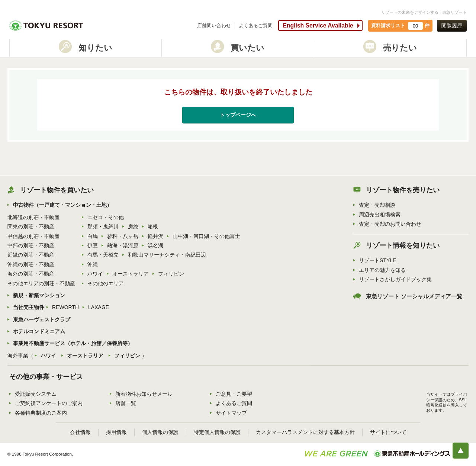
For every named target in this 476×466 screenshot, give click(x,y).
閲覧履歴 (452, 26)
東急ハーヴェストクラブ (42, 319)
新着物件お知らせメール (144, 394)
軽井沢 (155, 236)
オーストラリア (131, 274)
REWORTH (65, 307)
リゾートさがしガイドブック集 (395, 279)
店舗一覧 (126, 403)
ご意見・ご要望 (234, 394)
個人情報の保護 (160, 432)
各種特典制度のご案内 (41, 413)
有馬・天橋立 (103, 255)
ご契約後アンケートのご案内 (49, 403)
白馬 (93, 236)
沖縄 (93, 264)
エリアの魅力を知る (382, 270)
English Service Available (318, 25)
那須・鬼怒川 (103, 226)
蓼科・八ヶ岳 (123, 236)
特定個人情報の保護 (217, 432)
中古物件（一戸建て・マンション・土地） (62, 205)
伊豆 (93, 245)
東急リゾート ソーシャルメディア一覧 (414, 296)
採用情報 (116, 432)
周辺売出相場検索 (380, 215)
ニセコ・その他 (106, 217)
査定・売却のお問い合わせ (390, 224)
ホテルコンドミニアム (39, 331)
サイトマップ (231, 413)
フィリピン (171, 274)
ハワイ (95, 274)
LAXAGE (99, 307)
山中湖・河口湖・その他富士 (206, 236)
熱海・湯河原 (123, 245)
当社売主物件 (29, 307)
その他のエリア (106, 283)
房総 (133, 226)
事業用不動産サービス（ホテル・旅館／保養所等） (73, 343)
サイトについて (388, 432)
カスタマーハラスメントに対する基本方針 (305, 432)
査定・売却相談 (377, 205)
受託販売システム (36, 394)
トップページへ (238, 115)
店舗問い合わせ (214, 25)
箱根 (153, 226)
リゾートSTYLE (377, 260)
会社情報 (80, 432)
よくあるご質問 (256, 25)
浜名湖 (155, 245)
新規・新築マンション (39, 295)
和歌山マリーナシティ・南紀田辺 (167, 255)
